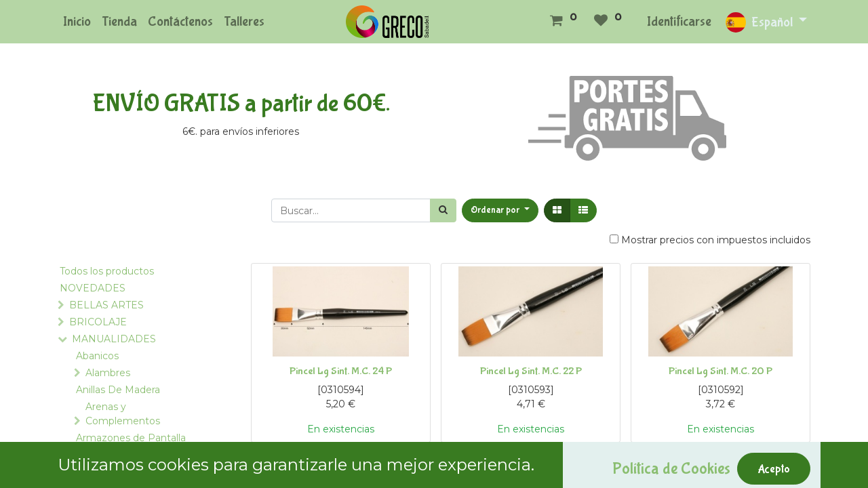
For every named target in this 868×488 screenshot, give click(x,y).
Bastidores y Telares (123, 472)
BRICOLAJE (98, 322)
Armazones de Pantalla (131, 438)
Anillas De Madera (118, 390)
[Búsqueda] (443, 210)
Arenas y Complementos (123, 414)
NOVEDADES (93, 288)
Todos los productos (107, 271)
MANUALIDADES (114, 339)
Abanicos (97, 356)
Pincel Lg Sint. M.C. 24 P (341, 371)
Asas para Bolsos (115, 455)
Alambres (108, 373)
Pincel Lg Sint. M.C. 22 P (531, 371)
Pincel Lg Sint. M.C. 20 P (721, 371)
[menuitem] (77, 22)
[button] (500, 210)
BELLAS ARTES (106, 305)
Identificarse (679, 21)
